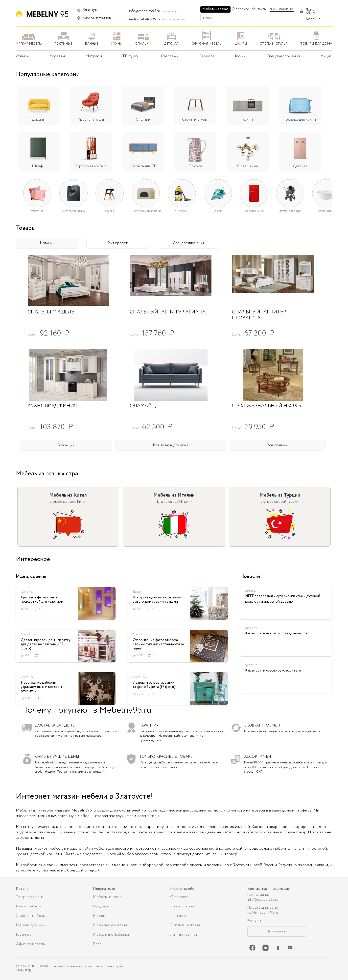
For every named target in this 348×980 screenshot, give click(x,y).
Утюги (218, 211)
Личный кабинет (184, 935)
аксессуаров (146, 854)
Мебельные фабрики (111, 935)
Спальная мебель (30, 916)
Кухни (240, 56)
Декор (137, 592)
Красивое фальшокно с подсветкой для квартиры (42, 600)
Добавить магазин (185, 925)
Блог (97, 944)
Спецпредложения (189, 243)
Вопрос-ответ (182, 906)
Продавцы (102, 906)
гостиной (319, 849)
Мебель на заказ (215, 9)
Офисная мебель (30, 944)
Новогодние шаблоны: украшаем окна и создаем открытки (41, 687)
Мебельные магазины (111, 925)
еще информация (282, 9)
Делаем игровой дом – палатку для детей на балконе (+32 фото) (46, 644)
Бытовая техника (73, 211)
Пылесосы (182, 211)
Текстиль (37, 211)
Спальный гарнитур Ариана (168, 312)
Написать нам (277, 931)
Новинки (47, 243)
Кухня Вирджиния (52, 406)
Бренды (100, 916)
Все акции (66, 445)
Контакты (259, 9)
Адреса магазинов (97, 18)
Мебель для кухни (31, 925)
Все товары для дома (171, 445)
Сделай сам (28, 592)
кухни (21, 854)
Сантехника (326, 211)
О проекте (240, 9)
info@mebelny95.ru (145, 11)
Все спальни (277, 445)
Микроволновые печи (146, 211)
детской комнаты (46, 854)
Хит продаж (118, 243)
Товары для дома (30, 897)
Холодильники (254, 211)
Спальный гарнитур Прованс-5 (259, 315)
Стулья (109, 211)
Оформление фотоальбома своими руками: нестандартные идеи (158, 644)
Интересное (33, 559)
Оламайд (143, 406)
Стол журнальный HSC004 (267, 406)
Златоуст (91, 10)
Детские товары (290, 211)
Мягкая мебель (28, 906)
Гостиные (24, 935)
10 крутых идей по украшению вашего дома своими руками (157, 600)
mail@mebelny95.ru (144, 19)
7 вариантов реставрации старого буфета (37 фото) (154, 685)
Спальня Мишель (51, 312)
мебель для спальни (291, 849)
